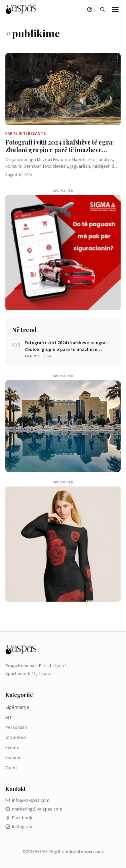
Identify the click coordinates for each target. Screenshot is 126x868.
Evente (12, 748)
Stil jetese (16, 738)
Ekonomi (14, 758)
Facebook (19, 818)
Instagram (19, 827)
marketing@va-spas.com (34, 809)
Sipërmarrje (17, 707)
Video (11, 768)
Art (8, 717)
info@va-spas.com (27, 800)
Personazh (16, 727)
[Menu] (115, 9)
